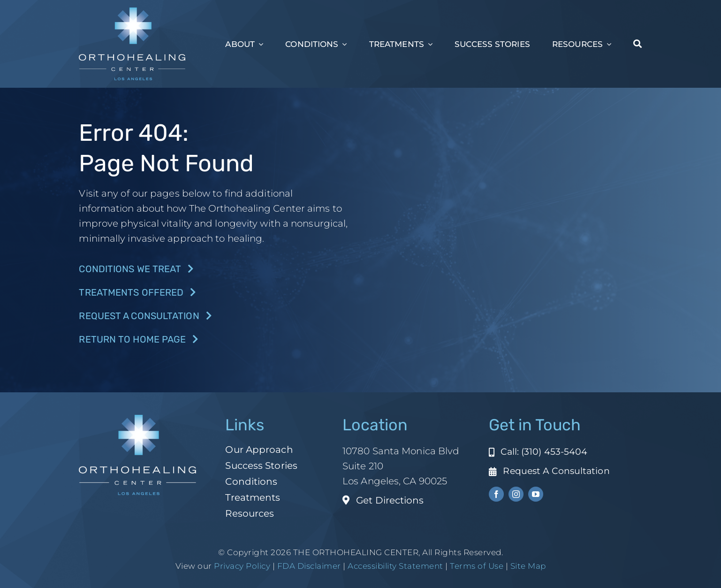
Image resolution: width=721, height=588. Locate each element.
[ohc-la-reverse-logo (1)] (132, 12)
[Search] (638, 44)
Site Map (528, 566)
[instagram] (516, 494)
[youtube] (536, 494)
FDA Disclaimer (308, 566)
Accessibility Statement (395, 566)
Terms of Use (477, 566)
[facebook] (496, 494)
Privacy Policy (242, 566)
